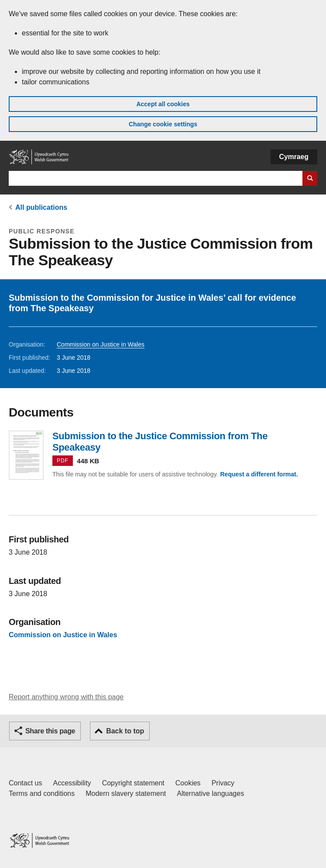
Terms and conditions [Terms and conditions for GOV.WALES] (42, 793)
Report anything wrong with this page (66, 697)
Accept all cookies (163, 104)
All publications (41, 207)
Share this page (50, 731)
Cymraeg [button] (294, 157)
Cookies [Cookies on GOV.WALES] (188, 783)
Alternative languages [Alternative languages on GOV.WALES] (210, 793)
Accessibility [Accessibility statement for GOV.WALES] (72, 783)
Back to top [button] (125, 731)
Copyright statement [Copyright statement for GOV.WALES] (133, 783)
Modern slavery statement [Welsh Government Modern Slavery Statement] (126, 793)
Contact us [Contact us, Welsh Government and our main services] (25, 783)
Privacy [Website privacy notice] (223, 783)
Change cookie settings (163, 124)
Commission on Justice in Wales (101, 344)
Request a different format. (259, 474)
